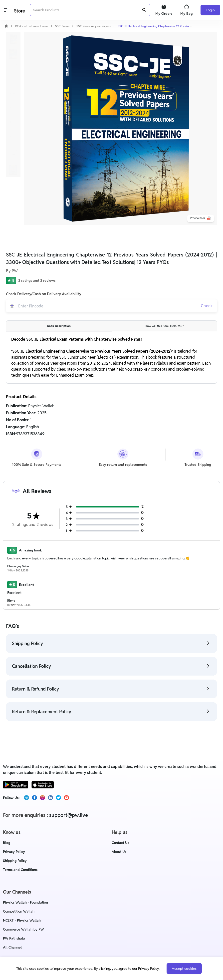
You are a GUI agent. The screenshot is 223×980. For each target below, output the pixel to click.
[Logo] (19, 10)
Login (210, 10)
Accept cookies (184, 969)
